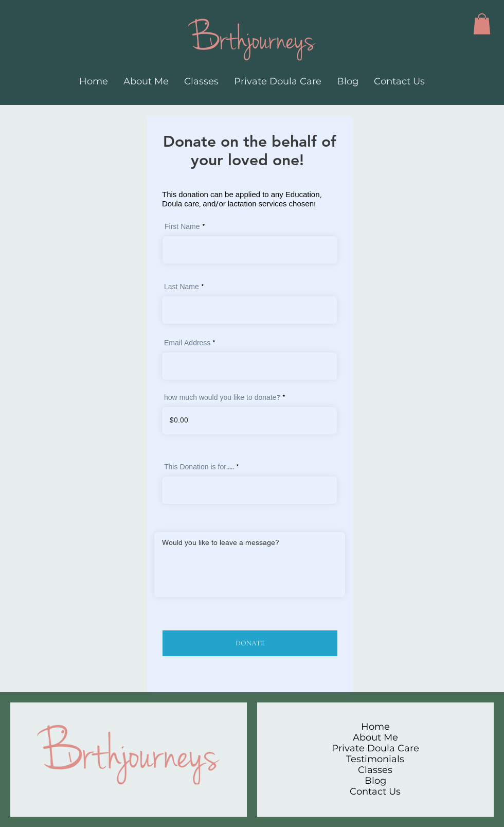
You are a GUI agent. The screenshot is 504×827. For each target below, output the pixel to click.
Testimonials (375, 759)
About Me (375, 738)
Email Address (187, 344)
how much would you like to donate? (222, 398)
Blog (375, 781)
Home (375, 727)
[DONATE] (250, 643)
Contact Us (375, 792)
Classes (375, 770)
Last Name (182, 288)
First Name (182, 227)
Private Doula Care (375, 749)
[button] (482, 24)
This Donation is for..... (199, 468)
